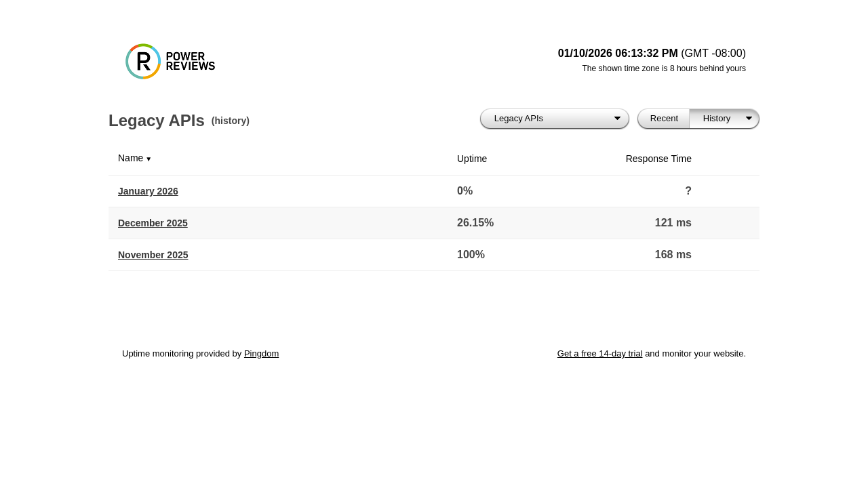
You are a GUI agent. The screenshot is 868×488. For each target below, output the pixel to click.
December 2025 (153, 223)
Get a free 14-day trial (600, 353)
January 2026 (148, 191)
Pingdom (261, 353)
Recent (664, 118)
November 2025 (153, 255)
